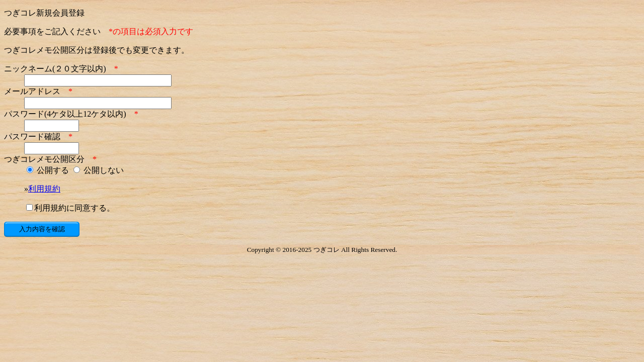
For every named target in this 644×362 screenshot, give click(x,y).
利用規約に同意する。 (70, 208)
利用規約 (44, 189)
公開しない (99, 170)
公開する (48, 170)
